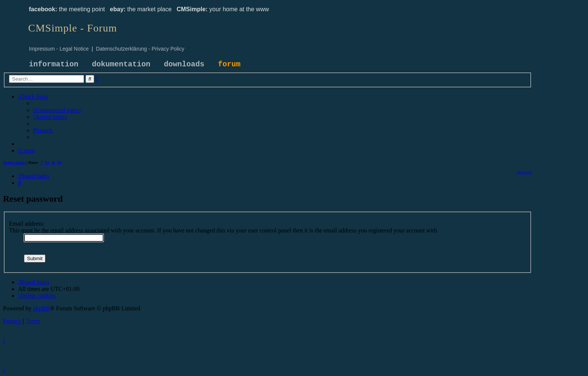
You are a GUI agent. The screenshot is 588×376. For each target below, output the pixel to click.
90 (59, 162)
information (54, 64)
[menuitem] (57, 110)
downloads (184, 64)
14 (47, 162)
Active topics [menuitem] (14, 162)
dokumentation (121, 64)
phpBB (41, 308)
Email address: (27, 224)
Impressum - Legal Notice (59, 49)
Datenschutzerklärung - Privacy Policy (140, 49)
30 (53, 162)
